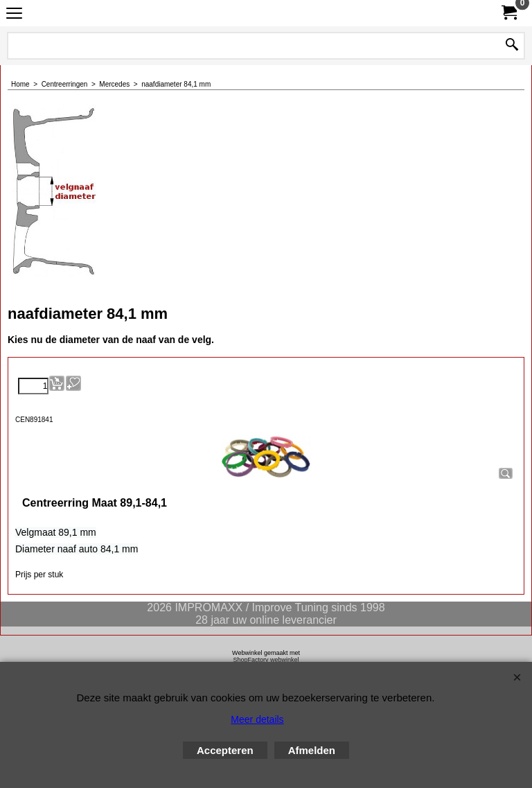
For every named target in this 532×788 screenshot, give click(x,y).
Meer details (257, 719)
